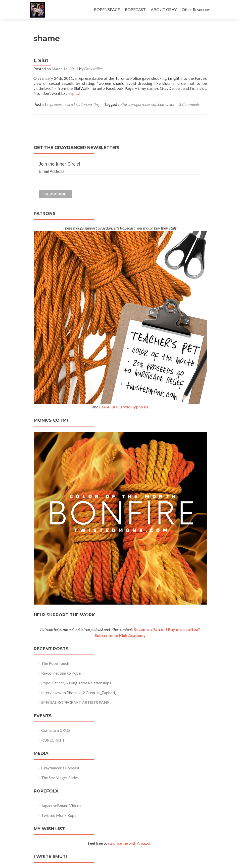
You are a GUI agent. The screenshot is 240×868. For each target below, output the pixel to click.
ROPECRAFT (53, 740)
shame (162, 104)
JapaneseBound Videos (61, 805)
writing (94, 104)
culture (124, 104)
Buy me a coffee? (184, 629)
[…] (77, 93)
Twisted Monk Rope (59, 815)
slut (172, 104)
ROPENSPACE (107, 9)
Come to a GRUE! (56, 730)
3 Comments (189, 104)
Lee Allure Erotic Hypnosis (124, 407)
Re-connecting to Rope (61, 673)
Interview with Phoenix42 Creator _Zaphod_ (79, 693)
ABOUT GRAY (164, 9)
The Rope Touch (55, 663)
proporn (57, 104)
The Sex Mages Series (60, 778)
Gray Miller (94, 69)
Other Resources (196, 9)
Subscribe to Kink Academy (120, 635)
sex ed (150, 104)
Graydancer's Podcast (60, 768)
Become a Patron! (150, 629)
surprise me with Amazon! (130, 843)
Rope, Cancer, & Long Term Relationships (76, 683)
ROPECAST (135, 9)
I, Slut (41, 60)
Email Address (52, 171)
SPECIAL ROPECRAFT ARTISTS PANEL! (77, 702)
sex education (76, 104)
